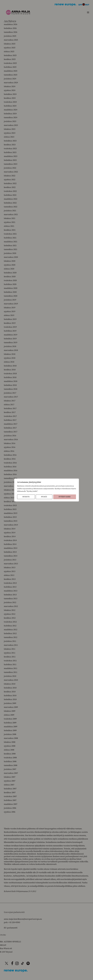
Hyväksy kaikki (65, 497)
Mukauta (26, 497)
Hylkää (44, 497)
